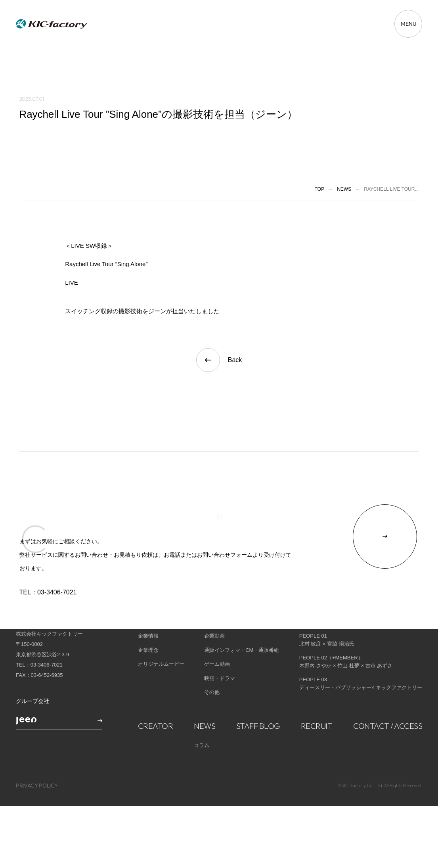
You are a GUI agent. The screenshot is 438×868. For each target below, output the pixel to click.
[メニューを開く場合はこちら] (408, 24)
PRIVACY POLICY (37, 764)
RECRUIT (317, 704)
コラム (202, 723)
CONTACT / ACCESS (388, 704)
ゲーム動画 (217, 642)
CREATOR (156, 704)
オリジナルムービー (161, 642)
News (344, 189)
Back (219, 360)
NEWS (205, 704)
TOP (319, 189)
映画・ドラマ (220, 656)
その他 (212, 670)
